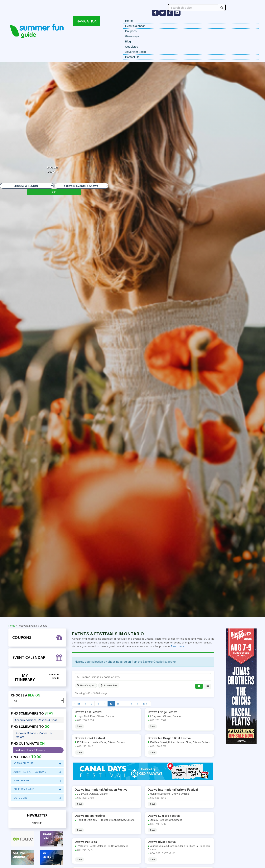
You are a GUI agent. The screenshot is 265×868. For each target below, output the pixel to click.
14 (125, 704)
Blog (128, 41)
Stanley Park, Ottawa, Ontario (166, 820)
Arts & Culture (37, 763)
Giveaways (132, 36)
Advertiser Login (135, 52)
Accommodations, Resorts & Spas (36, 720)
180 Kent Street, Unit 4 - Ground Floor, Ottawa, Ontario (180, 742)
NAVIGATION (87, 21)
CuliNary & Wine (37, 789)
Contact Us (132, 57)
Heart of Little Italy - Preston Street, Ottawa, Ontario (106, 820)
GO (54, 192)
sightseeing (37, 781)
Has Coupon (86, 685)
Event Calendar (135, 26)
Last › (146, 704)
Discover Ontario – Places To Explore (33, 735)
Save (80, 726)
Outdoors (37, 798)
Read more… (179, 646)
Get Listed (132, 47)
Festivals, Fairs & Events (30, 750)
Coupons (131, 31)
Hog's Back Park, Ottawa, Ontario (95, 716)
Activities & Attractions (37, 772)
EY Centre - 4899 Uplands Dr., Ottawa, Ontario (103, 846)
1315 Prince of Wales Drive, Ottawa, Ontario (101, 742)
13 (118, 704)
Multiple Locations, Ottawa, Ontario (169, 794)
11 (104, 704)
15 (132, 704)
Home (129, 21)
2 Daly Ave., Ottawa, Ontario (165, 716)
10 (98, 704)
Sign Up (54, 674)
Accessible (109, 685)
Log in (55, 678)
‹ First (77, 704)
